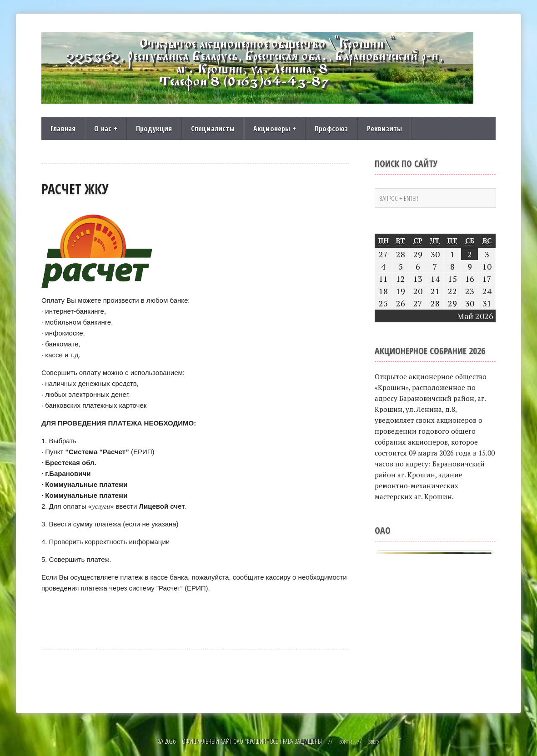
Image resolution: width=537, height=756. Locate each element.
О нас (105, 129)
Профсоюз (331, 129)
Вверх (375, 741)
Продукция (154, 129)
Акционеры (275, 129)
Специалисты (213, 129)
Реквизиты (385, 129)
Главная (63, 129)
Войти (345, 741)
